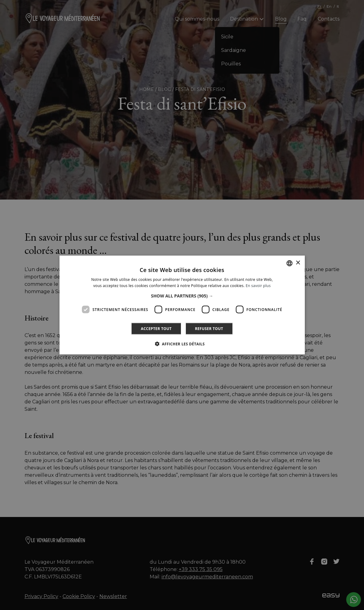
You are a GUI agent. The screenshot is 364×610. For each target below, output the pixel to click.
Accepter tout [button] (156, 329)
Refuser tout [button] (209, 329)
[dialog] (182, 305)
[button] (182, 296)
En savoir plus (258, 285)
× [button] (298, 263)
